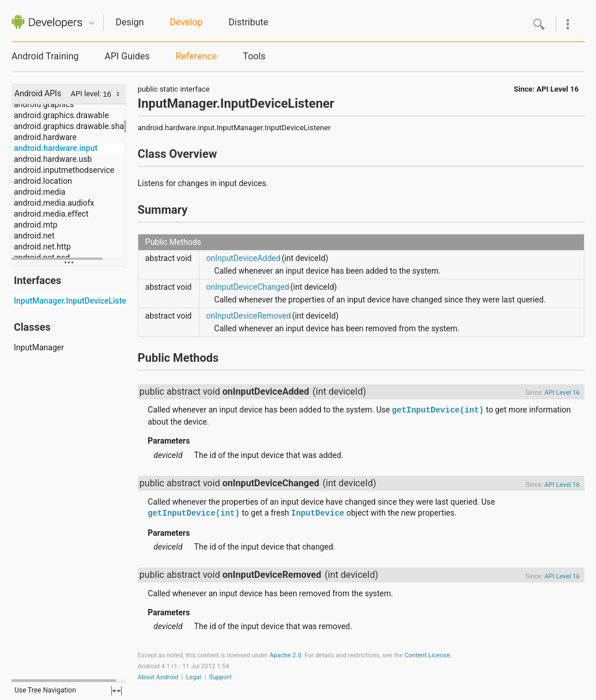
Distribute (249, 22)
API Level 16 (558, 89)
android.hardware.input (56, 148)
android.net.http (42, 247)
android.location (43, 181)
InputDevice (318, 513)
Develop (186, 22)
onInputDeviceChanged (248, 287)
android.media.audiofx (54, 203)
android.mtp (36, 225)
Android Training (45, 56)
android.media (39, 192)
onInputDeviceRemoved (249, 316)
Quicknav (92, 23)
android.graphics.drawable (61, 115)
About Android (158, 677)
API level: (87, 94)
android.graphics (44, 104)
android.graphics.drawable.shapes (76, 126)
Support (220, 677)
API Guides (127, 56)
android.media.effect (51, 214)
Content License (427, 655)
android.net (34, 236)
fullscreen (116, 691)
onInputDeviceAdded (244, 258)
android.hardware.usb (53, 159)
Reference (197, 56)
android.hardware (45, 137)
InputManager (39, 347)
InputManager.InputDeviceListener (76, 301)
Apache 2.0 (286, 655)
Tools (254, 56)
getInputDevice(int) (438, 410)
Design (130, 22)
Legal (194, 677)
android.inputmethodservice (64, 170)
